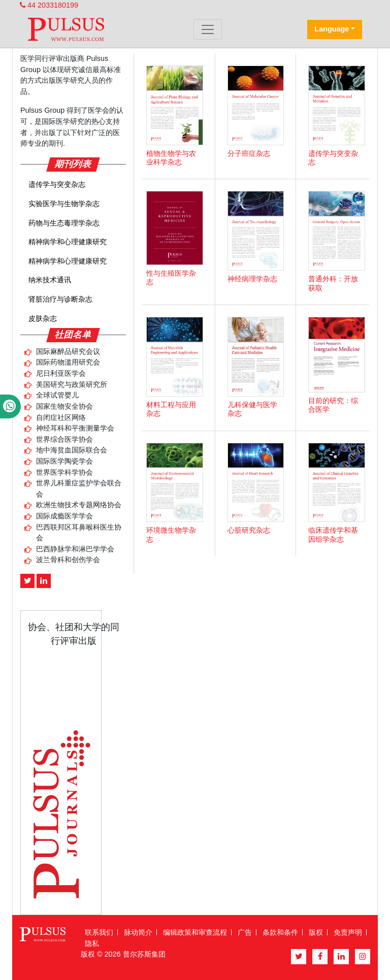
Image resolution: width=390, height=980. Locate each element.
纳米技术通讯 (50, 280)
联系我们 (99, 932)
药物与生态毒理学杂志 (64, 223)
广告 (245, 932)
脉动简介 (138, 932)
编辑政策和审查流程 (195, 932)
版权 (316, 932)
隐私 (92, 943)
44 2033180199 (49, 5)
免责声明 (348, 932)
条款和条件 (280, 932)
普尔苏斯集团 (144, 954)
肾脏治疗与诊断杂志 (60, 299)
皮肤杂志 (43, 318)
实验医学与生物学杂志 (64, 204)
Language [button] (332, 29)
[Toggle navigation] (208, 29)
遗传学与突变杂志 (57, 184)
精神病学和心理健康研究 (68, 242)
